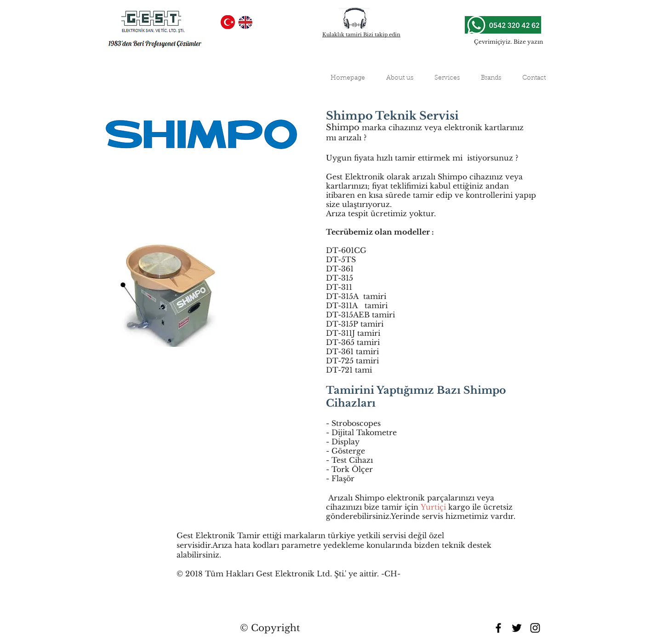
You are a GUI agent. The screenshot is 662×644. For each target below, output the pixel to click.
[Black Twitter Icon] (517, 628)
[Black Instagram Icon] (535, 628)
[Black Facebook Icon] (498, 628)
